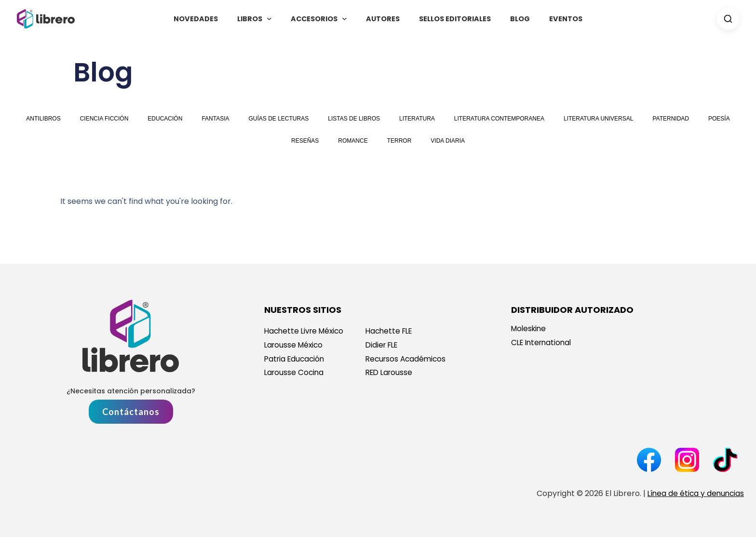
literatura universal (598, 119)
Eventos (549, 19)
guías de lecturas (279, 119)
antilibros (43, 119)
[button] (278, 19)
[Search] (728, 19)
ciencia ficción (104, 119)
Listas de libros (354, 119)
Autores (383, 19)
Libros (265, 19)
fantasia (215, 119)
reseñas (305, 141)
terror (399, 141)
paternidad (671, 119)
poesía (719, 119)
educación (165, 119)
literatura (417, 119)
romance (353, 141)
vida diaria (448, 141)
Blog (509, 19)
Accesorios (324, 19)
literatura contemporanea (499, 119)
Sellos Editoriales (449, 19)
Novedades (212, 19)
